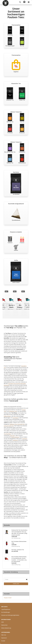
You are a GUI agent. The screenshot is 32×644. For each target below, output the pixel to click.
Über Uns (4, 635)
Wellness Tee (13, 424)
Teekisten (25, 439)
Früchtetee (15, 418)
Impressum (4, 638)
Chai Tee (12, 435)
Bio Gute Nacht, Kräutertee (12, 307)
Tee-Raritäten (7, 434)
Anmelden (16, 584)
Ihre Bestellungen (6, 612)
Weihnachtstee (15, 437)
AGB (2, 622)
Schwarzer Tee (13, 411)
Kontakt (3, 641)
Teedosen (15, 440)
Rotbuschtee (7, 416)
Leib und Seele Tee (9, 426)
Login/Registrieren (6, 609)
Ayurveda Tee (21, 424)
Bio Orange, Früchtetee (20, 307)
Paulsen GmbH (8, 598)
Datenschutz (4, 625)
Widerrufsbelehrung (6, 628)
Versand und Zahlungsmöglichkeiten (10, 615)
